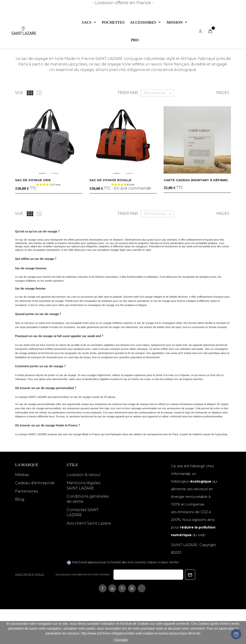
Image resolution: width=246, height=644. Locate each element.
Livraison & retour (84, 509)
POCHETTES (113, 22)
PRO (135, 40)
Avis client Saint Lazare (89, 558)
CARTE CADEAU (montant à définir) (196, 215)
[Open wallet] (236, 634)
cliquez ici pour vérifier (163, 597)
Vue (19, 127)
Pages (223, 127)
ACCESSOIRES (144, 22)
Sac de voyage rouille (110, 215)
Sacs (87, 22)
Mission (175, 22)
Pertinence (159, 128)
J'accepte (121, 640)
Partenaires (26, 526)
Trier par (128, 127)
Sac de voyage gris (33, 215)
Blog (20, 534)
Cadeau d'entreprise (35, 518)
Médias (22, 509)
